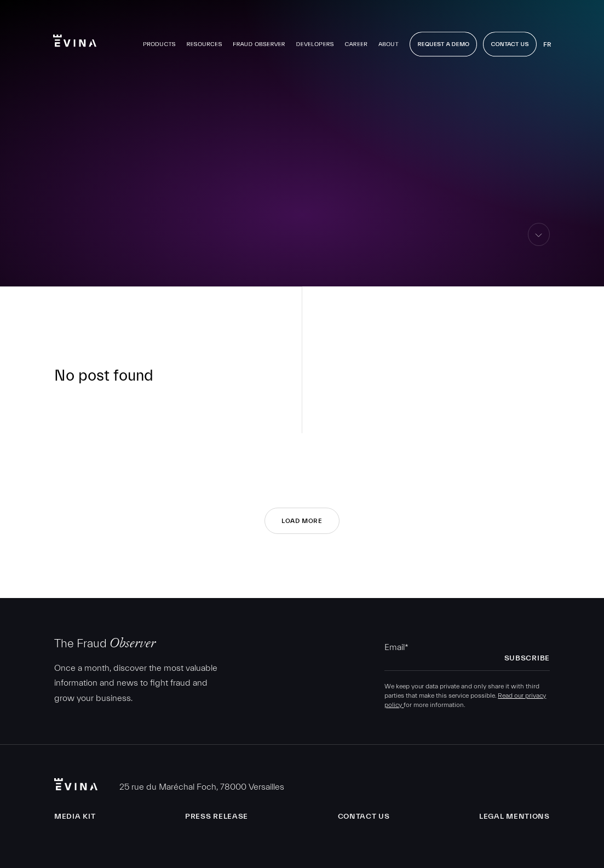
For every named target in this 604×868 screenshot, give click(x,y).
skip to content (539, 246)
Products (159, 39)
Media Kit (75, 817)
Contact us (364, 817)
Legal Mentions (514, 817)
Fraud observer (259, 39)
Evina (75, 36)
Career (356, 39)
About (388, 39)
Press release (217, 817)
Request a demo (443, 39)
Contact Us (510, 39)
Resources (204, 39)
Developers (315, 39)
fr (547, 39)
